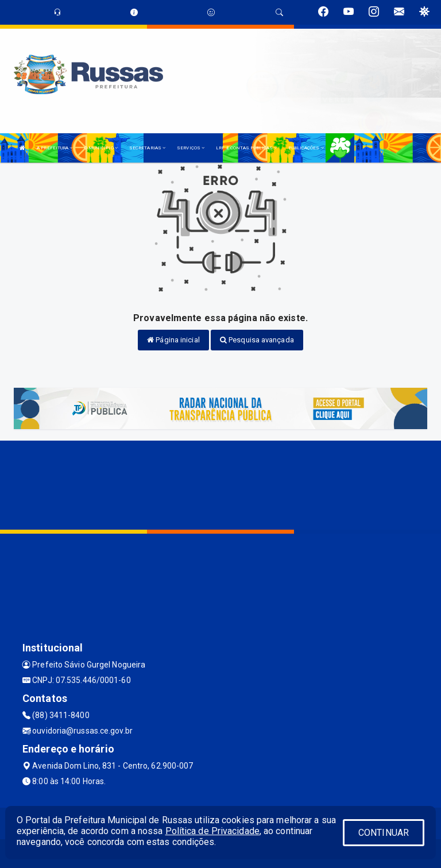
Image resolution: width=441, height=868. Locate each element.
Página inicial (173, 340)
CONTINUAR (384, 833)
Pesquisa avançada (257, 340)
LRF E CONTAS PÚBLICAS (246, 148)
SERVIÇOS (191, 148)
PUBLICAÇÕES (306, 148)
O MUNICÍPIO (101, 148)
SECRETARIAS (147, 148)
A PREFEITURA (55, 148)
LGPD (341, 148)
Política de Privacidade (212, 831)
